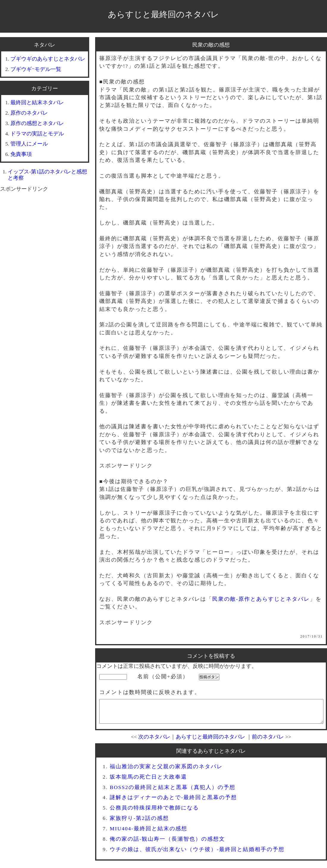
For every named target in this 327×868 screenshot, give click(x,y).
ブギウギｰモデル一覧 (36, 69)
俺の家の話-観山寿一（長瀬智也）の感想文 (167, 843)
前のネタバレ (268, 741)
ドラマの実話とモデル (37, 134)
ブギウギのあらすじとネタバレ (48, 59)
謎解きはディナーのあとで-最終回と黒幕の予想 (173, 802)
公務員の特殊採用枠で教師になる (154, 812)
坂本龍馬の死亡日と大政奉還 (148, 781)
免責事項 (21, 154)
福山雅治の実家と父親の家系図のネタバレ (166, 771)
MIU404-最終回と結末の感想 (148, 833)
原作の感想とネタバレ (37, 123)
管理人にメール (29, 144)
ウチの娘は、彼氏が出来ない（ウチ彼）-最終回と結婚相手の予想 (197, 854)
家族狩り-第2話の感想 (139, 823)
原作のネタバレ (29, 113)
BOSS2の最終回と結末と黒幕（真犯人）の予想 (173, 792)
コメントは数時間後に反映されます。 (150, 692)
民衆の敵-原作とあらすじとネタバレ (261, 599)
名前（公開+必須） (163, 676)
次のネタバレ (154, 741)
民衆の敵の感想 (211, 45)
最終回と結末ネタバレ (37, 102)
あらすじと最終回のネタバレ (164, 14)
